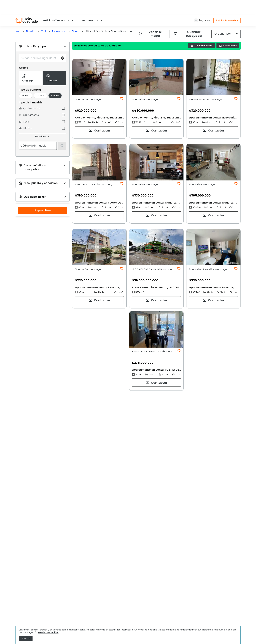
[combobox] (40, 43)
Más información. (48, 632)
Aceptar (26, 638)
